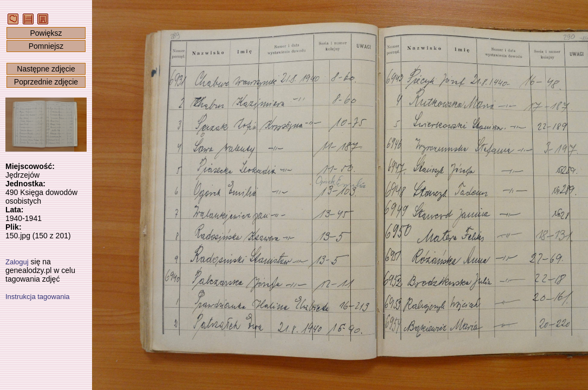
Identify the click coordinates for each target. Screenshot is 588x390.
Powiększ (46, 33)
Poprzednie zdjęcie (46, 82)
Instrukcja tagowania (38, 297)
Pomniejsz (46, 46)
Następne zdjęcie (46, 69)
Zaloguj (17, 262)
